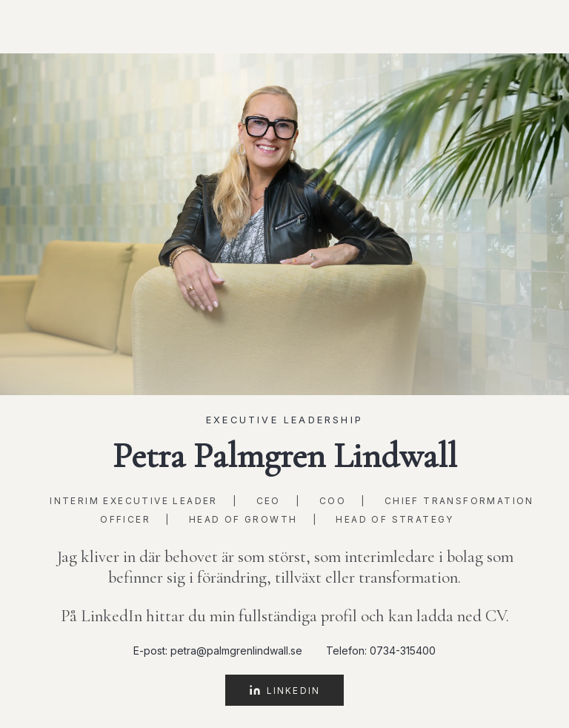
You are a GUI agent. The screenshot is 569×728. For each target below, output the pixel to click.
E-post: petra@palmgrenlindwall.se (218, 651)
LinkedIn (284, 690)
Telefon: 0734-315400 (381, 651)
